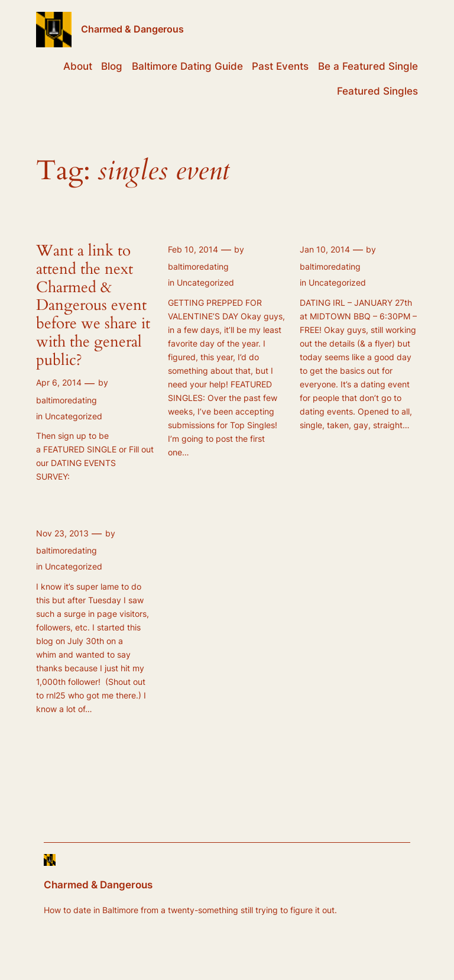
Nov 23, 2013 (62, 533)
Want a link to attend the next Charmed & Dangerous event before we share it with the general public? (93, 306)
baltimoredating (67, 400)
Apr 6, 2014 (59, 382)
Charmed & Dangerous (132, 29)
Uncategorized (74, 416)
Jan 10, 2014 (325, 249)
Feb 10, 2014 (193, 249)
